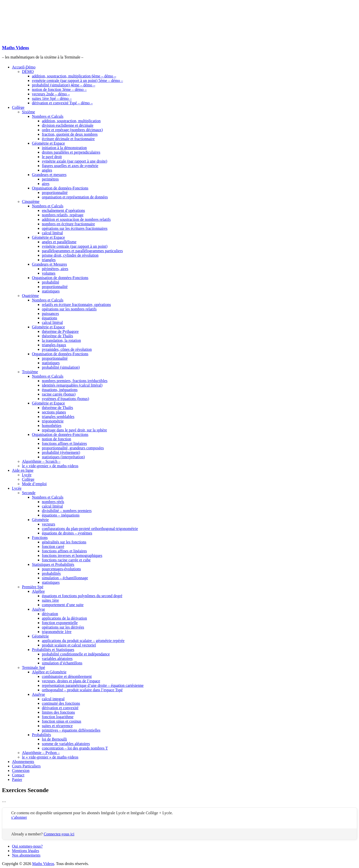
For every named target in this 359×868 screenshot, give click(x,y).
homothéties (52, 426)
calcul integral (53, 699)
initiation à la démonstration (64, 148)
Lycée (27, 475)
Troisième (30, 372)
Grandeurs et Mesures (49, 264)
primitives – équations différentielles (71, 730)
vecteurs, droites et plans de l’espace (71, 681)
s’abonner (19, 817)
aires (46, 184)
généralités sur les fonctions (64, 542)
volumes (49, 273)
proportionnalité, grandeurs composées (73, 448)
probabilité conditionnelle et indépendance (76, 654)
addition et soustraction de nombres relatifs (76, 219)
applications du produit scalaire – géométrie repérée (83, 641)
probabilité (50, 282)
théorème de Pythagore (60, 331)
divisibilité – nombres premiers (67, 511)
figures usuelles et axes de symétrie (70, 166)
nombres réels (53, 502)
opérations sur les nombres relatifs (69, 309)
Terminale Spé (34, 667)
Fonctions (40, 538)
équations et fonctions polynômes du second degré (82, 596)
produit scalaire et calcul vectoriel (69, 645)
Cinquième (31, 202)
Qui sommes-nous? (27, 846)
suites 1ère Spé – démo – (52, 98)
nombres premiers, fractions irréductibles (75, 381)
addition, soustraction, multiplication (71, 121)
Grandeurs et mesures (49, 175)
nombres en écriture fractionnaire (68, 224)
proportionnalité (55, 193)
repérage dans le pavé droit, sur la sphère (74, 430)
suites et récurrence (57, 726)
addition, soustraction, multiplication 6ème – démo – (74, 76)
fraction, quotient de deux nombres (70, 134)
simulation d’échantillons (62, 663)
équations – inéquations (61, 515)
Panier (17, 780)
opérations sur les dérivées (63, 627)
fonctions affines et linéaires (64, 443)
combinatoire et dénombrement (67, 676)
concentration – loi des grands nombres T (75, 748)
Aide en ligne (23, 470)
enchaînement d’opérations (63, 210)
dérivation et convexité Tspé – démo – (62, 103)
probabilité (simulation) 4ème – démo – (64, 85)
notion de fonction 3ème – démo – (59, 89)
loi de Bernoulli (54, 739)
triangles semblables (58, 417)
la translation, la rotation (61, 340)
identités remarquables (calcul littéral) (72, 385)
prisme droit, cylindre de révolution (70, 255)
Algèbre (38, 591)
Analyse (38, 609)
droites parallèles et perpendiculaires (71, 152)
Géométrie (40, 520)
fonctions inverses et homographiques (72, 555)
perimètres (50, 179)
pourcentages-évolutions (61, 569)
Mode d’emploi (34, 484)
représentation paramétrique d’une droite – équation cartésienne (93, 685)
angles (47, 170)
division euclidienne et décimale (68, 125)
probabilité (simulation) (61, 367)
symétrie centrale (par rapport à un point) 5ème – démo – (77, 81)
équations (49, 318)
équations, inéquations (60, 390)
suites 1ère (50, 600)
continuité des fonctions (61, 703)
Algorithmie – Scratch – (41, 461)
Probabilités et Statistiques (53, 650)
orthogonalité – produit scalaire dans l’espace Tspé (82, 690)
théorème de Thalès (57, 336)
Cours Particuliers (26, 766)
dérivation (50, 614)
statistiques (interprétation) (63, 457)
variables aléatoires (57, 659)
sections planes (54, 412)
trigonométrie (53, 421)
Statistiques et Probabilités (53, 564)
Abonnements (23, 762)
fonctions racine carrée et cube (66, 560)
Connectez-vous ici (59, 834)
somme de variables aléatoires (66, 744)
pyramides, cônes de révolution (67, 349)
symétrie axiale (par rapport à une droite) (75, 161)
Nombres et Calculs (48, 116)
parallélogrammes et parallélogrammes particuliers (82, 251)
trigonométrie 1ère (57, 632)
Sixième (28, 112)
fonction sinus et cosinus (62, 721)
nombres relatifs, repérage (63, 215)
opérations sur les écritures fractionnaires (75, 228)
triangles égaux (54, 345)
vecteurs (48, 524)
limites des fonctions (58, 712)
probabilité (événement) (61, 452)
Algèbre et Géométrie (49, 672)
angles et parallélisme (59, 242)
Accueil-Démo (24, 67)
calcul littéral (52, 233)
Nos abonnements (26, 855)
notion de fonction (56, 439)
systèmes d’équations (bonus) (65, 399)
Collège (18, 107)
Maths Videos (16, 48)
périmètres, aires (55, 269)
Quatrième (30, 296)
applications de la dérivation (64, 618)
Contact (18, 775)
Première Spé (33, 587)
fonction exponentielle (60, 623)
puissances (50, 314)
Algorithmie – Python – (41, 753)
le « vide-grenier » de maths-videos (50, 466)
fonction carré (53, 547)
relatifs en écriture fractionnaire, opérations (76, 305)
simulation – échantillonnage (65, 578)
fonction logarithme (58, 717)
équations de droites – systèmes (67, 533)
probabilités (51, 573)
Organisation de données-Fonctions (60, 188)
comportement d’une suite (63, 605)
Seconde (29, 493)
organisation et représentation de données (75, 197)
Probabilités (41, 735)
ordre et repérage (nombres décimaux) (72, 130)
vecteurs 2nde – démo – (51, 94)
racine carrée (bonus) (59, 394)
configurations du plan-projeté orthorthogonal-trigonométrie (90, 529)
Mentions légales (26, 851)
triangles (49, 260)
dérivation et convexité (60, 708)
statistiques (51, 291)
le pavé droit (52, 157)
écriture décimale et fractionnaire (68, 139)
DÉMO (28, 72)
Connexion (21, 771)
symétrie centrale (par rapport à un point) (75, 246)
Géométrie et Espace (48, 143)
